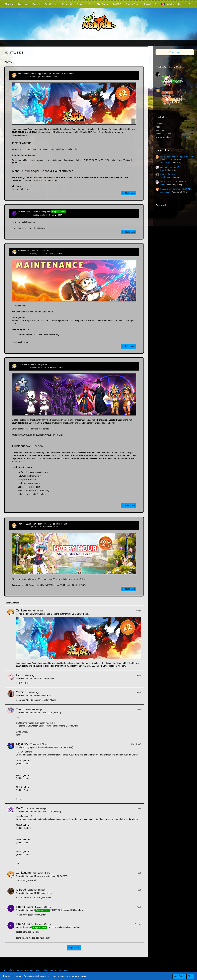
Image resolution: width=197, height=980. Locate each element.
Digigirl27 (22, 744)
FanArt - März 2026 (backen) (48, 713)
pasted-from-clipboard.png (24, 222)
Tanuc (20, 709)
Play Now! (175, 52)
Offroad (21, 890)
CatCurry (22, 808)
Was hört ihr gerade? (44, 679)
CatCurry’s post (28, 747)
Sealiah (165, 89)
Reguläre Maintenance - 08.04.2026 (34, 250)
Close (190, 976)
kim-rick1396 (24, 215)
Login (181, 4)
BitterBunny (189, 137)
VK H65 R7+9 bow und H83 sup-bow (34, 212)
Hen (19, 675)
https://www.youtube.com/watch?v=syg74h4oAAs (37, 435)
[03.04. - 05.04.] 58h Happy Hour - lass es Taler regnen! (43, 524)
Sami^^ (21, 692)
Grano (164, 74)
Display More (74, 948)
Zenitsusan (23, 77)
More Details (179, 976)
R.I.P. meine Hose (43, 696)
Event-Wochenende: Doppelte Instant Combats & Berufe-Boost (46, 74)
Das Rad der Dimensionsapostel (32, 365)
